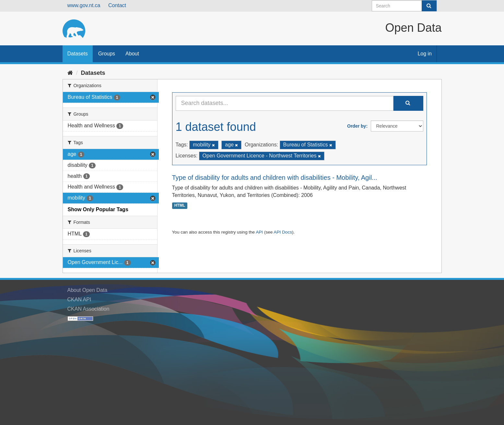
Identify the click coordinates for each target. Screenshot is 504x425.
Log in (425, 54)
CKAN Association (88, 309)
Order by (357, 126)
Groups (107, 54)
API (259, 232)
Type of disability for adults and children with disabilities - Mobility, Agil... (275, 178)
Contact (117, 5)
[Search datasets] (404, 6)
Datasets (78, 54)
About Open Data (88, 290)
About (132, 54)
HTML (180, 205)
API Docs (283, 232)
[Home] (70, 73)
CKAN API (79, 299)
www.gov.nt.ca (84, 5)
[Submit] (429, 6)
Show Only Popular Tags (98, 209)
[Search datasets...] (285, 103)
